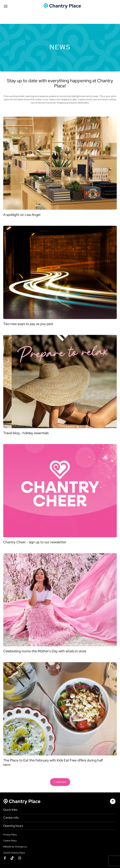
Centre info (11, 818)
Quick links (10, 810)
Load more (60, 782)
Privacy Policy (10, 835)
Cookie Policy (10, 841)
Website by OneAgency (15, 847)
